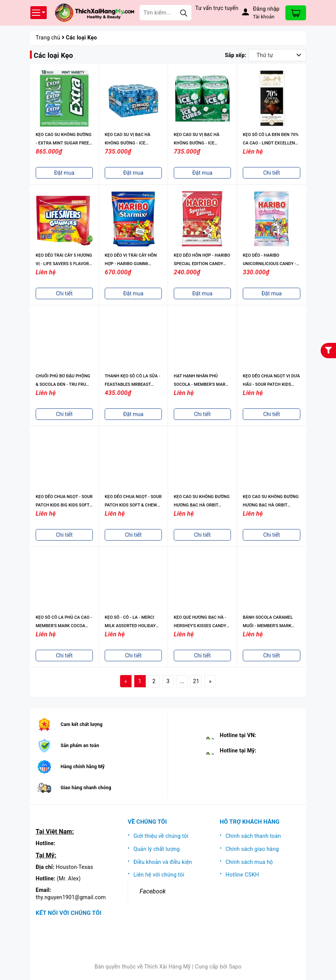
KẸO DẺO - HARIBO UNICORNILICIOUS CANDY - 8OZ (269, 264)
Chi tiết (272, 173)
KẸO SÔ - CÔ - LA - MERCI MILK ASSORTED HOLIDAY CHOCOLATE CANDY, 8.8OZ (131, 626)
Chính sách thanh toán (253, 836)
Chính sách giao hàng (252, 849)
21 (196, 681)
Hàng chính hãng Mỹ (83, 767)
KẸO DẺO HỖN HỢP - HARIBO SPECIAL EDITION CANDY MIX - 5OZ (202, 264)
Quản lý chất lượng (157, 849)
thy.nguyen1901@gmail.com (71, 897)
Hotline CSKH (242, 875)
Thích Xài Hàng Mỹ (167, 967)
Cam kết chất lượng (82, 724)
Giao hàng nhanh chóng (86, 788)
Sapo (235, 967)
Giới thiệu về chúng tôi (161, 836)
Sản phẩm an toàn (80, 746)
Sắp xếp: (236, 55)
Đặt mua (64, 173)
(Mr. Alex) (69, 878)
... (182, 681)
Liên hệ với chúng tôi (159, 875)
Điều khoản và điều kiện (163, 862)
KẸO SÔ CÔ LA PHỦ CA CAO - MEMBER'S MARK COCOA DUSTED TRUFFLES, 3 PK (64, 626)
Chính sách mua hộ (249, 862)
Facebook (153, 891)
